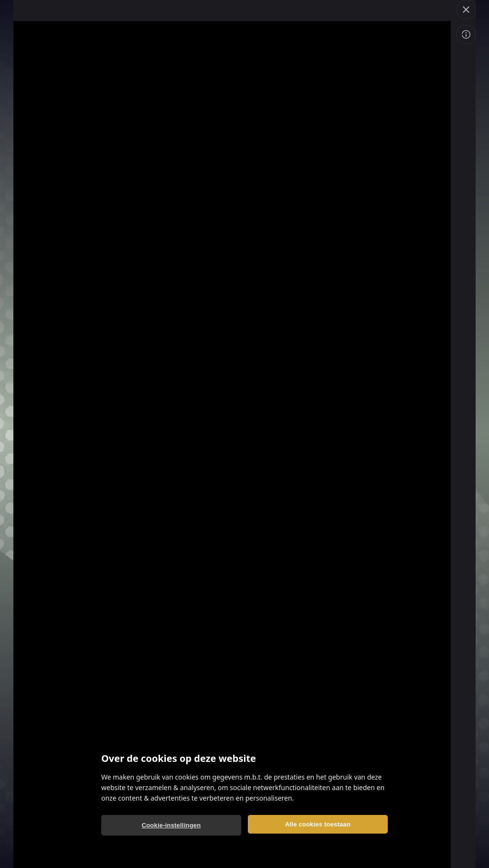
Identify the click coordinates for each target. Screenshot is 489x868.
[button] (466, 10)
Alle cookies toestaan (318, 824)
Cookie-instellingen (171, 825)
